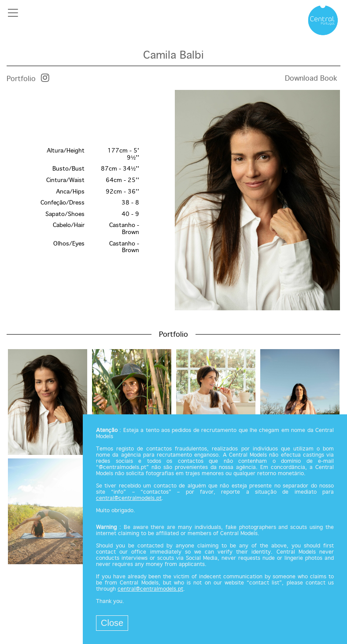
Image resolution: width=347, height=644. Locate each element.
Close (112, 623)
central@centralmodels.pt (129, 499)
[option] (173, 201)
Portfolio (21, 79)
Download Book (311, 79)
